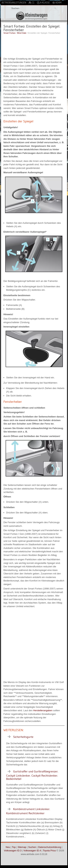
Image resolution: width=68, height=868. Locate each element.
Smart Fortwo (9, 33)
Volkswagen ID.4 (32, 851)
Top (14, 847)
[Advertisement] (34, 45)
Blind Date (22, 33)
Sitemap (22, 847)
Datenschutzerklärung (50, 847)
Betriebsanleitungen (14, 3)
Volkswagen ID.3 (13, 851)
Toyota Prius (49, 851)
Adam (57, 3)
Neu (8, 847)
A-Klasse (43, 3)
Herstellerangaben (43, 710)
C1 (31, 3)
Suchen (32, 847)
